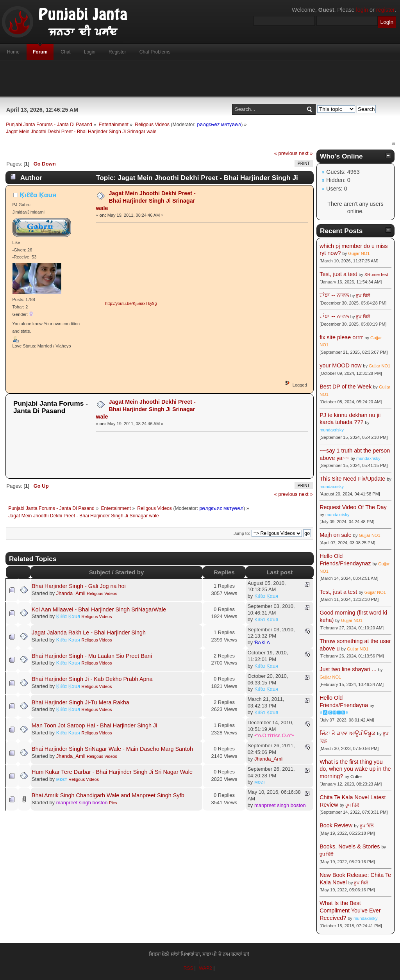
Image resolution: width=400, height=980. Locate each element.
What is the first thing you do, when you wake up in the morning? (355, 769)
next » (306, 153)
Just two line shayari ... (348, 669)
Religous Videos (102, 593)
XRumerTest (376, 274)
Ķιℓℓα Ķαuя (38, 195)
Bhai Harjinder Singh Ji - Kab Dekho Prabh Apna (92, 679)
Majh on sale (336, 535)
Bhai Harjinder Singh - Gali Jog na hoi (79, 586)
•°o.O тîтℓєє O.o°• (274, 735)
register (385, 10)
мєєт (62, 779)
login (362, 10)
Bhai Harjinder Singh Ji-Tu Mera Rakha (80, 702)
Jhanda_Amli (71, 593)
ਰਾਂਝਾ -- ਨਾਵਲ (334, 295)
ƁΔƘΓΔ (262, 642)
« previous (286, 153)
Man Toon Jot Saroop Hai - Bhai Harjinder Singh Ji (94, 725)
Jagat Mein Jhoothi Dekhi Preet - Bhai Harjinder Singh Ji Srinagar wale (146, 200)
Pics (113, 803)
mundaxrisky (332, 430)
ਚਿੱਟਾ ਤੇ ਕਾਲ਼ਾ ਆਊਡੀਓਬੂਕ (347, 733)
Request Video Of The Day (353, 507)
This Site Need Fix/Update (352, 479)
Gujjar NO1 (359, 253)
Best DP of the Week (346, 387)
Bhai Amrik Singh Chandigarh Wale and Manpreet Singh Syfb (108, 795)
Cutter (356, 777)
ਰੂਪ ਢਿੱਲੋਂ (363, 296)
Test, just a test (338, 274)
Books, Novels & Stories (350, 846)
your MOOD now (340, 365)
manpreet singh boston (82, 803)
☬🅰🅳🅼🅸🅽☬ (334, 713)
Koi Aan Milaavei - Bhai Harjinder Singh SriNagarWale (99, 609)
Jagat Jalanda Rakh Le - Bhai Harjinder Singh (89, 633)
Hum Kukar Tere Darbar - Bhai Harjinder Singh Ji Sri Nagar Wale (112, 772)
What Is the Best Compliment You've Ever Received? (350, 910)
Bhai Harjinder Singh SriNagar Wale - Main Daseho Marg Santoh (112, 749)
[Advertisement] (200, 78)
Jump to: (242, 533)
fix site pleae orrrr (341, 337)
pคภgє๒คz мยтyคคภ (219, 125)
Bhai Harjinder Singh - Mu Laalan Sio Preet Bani (92, 656)
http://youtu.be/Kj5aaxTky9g (131, 303)
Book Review (336, 825)
